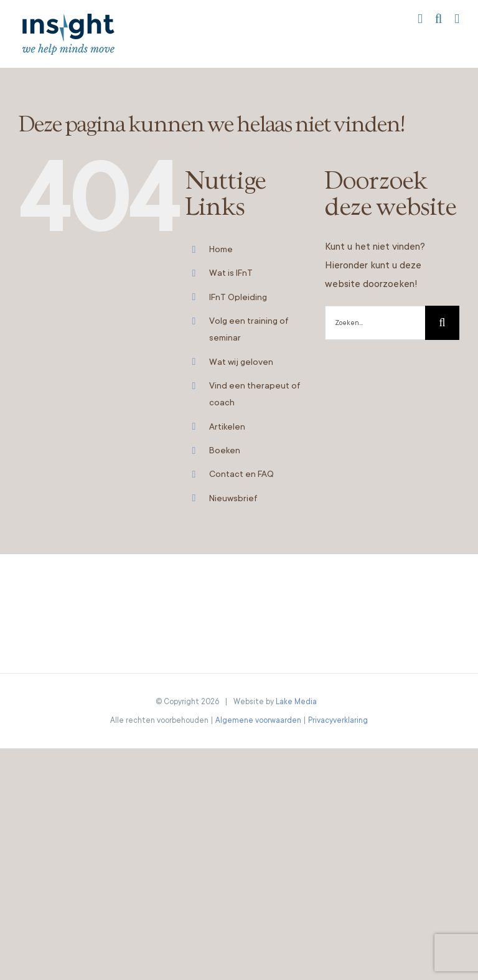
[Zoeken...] (375, 323)
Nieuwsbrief (233, 498)
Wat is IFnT (231, 273)
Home (221, 249)
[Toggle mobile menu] (457, 19)
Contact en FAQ (241, 474)
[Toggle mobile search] (439, 19)
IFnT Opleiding (238, 297)
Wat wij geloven (241, 362)
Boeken (225, 450)
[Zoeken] (442, 323)
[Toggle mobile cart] (420, 19)
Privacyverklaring (338, 720)
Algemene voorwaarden (258, 720)
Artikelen (227, 426)
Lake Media (296, 702)
